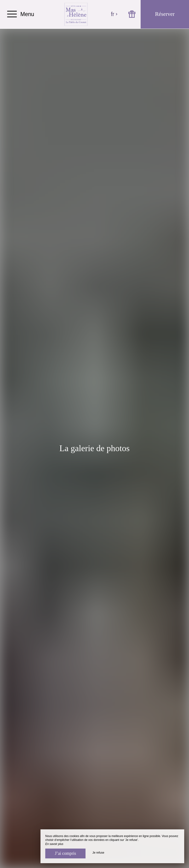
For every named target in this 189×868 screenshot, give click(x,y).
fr (114, 14)
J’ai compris (65, 853)
